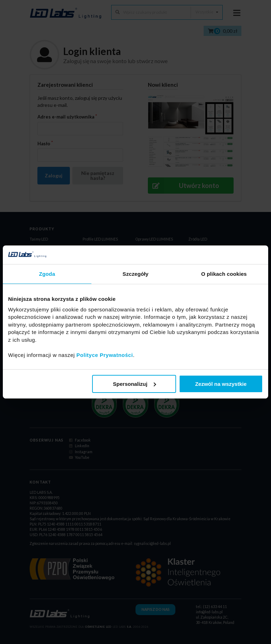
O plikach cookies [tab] (224, 274)
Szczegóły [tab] (135, 274)
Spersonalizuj (134, 384)
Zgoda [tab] (47, 274)
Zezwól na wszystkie (221, 384)
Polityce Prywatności (105, 355)
